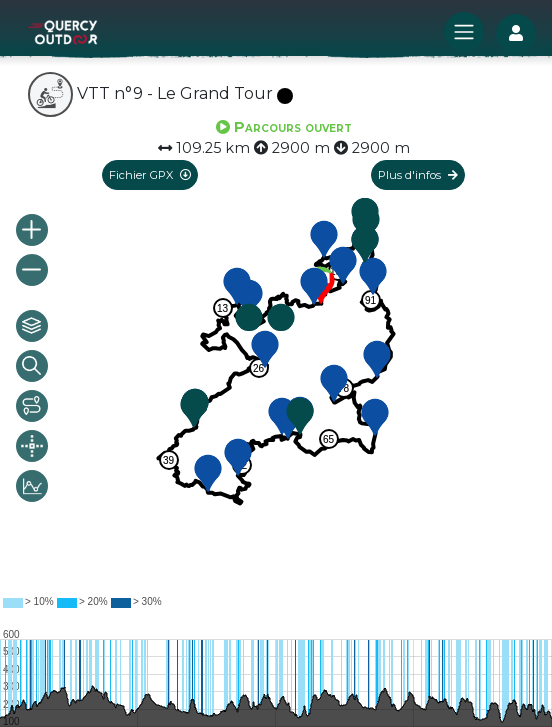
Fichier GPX (150, 175)
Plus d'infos (418, 175)
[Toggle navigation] (464, 32)
